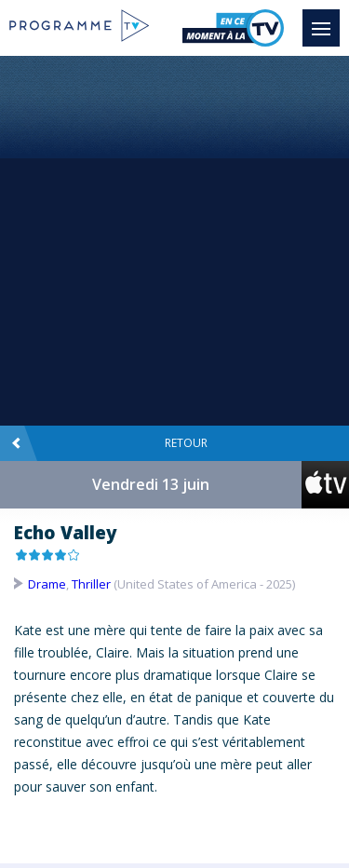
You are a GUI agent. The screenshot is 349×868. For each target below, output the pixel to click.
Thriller (91, 584)
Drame (47, 584)
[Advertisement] (174, 240)
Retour (109, 443)
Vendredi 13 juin (151, 484)
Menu (326, 20)
